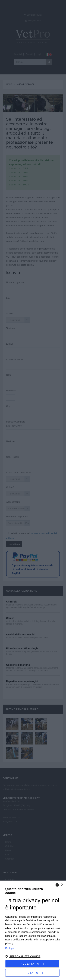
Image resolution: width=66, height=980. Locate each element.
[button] (33, 957)
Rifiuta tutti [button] (32, 973)
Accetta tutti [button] (32, 964)
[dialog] (33, 930)
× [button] (62, 885)
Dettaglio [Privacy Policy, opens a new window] (10, 948)
